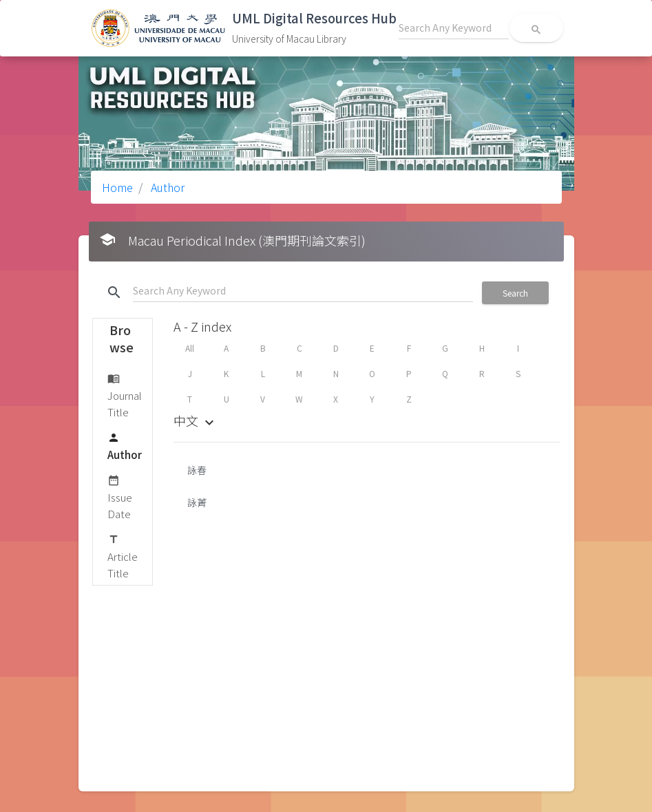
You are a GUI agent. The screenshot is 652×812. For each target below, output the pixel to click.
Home (117, 187)
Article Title (123, 556)
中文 (196, 420)
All (190, 348)
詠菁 (197, 502)
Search (515, 293)
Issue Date (120, 496)
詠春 (197, 470)
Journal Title (125, 395)
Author (166, 187)
